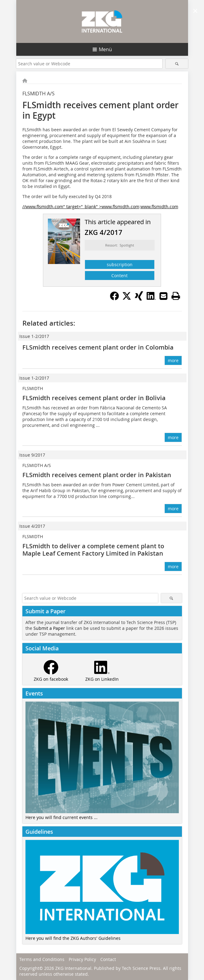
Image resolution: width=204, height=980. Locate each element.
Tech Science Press (141, 968)
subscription (120, 264)
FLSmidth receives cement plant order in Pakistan (97, 475)
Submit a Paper (49, 628)
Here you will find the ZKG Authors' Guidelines (73, 938)
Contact (108, 959)
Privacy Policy (82, 959)
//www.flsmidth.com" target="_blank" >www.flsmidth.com (81, 207)
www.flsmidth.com (159, 207)
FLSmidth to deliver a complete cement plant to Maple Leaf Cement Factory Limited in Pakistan (93, 550)
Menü (105, 49)
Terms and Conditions (42, 959)
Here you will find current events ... (62, 817)
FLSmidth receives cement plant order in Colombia (98, 347)
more (173, 360)
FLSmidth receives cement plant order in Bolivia (94, 398)
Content (119, 276)
